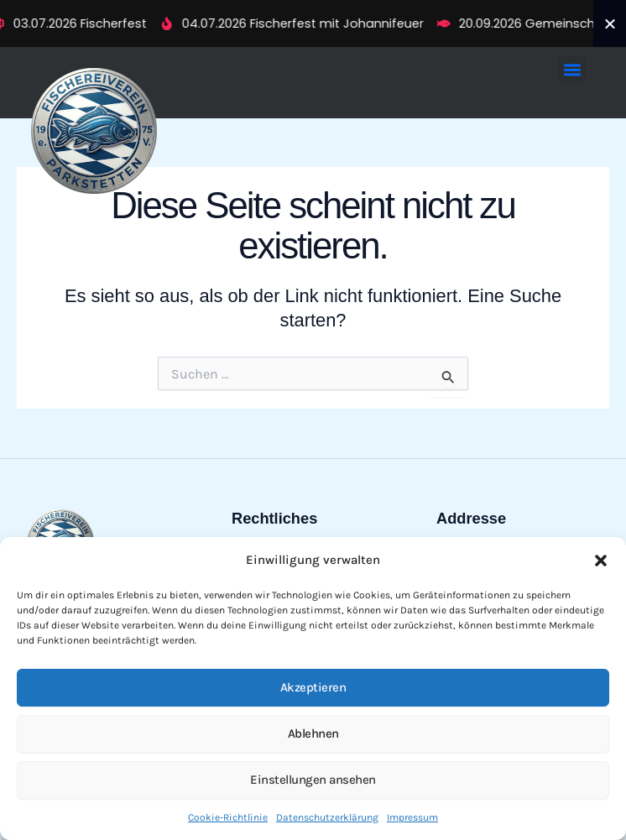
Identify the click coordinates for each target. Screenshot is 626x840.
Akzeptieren (313, 687)
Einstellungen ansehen (313, 780)
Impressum (412, 817)
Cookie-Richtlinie (228, 817)
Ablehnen (313, 733)
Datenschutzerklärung (327, 817)
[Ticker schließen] (610, 23)
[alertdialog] (313, 23)
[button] (601, 561)
